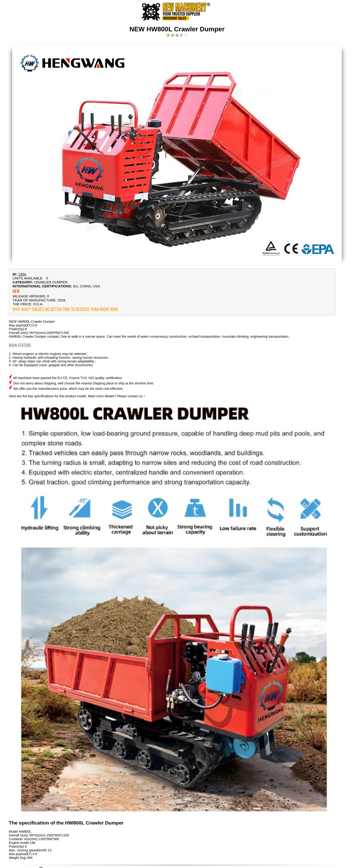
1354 (23, 274)
